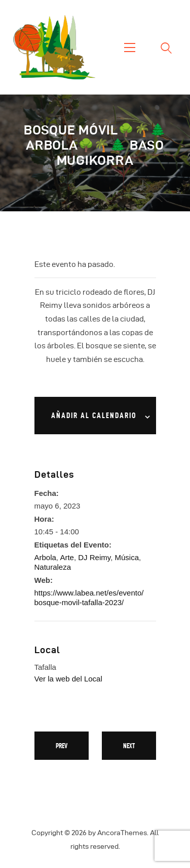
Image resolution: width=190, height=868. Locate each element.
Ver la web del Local (68, 679)
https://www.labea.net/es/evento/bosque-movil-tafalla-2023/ (89, 598)
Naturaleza (53, 567)
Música (127, 557)
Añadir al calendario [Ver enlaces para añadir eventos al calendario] (94, 416)
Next (129, 746)
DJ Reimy (94, 557)
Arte (67, 557)
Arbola (45, 557)
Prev (62, 746)
